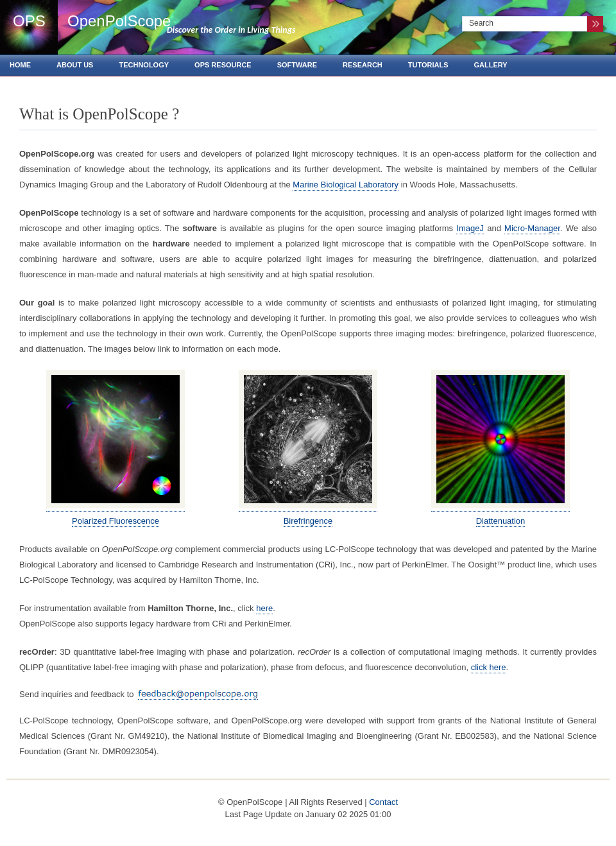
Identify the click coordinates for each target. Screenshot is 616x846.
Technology (144, 65)
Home (20, 65)
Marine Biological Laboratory (346, 185)
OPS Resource (223, 65)
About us (75, 65)
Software (297, 65)
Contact (383, 802)
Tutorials (428, 65)
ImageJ (470, 228)
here (264, 608)
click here (489, 667)
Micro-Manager (532, 228)
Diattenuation (501, 521)
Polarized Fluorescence (116, 521)
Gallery (491, 65)
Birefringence (308, 521)
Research (363, 65)
